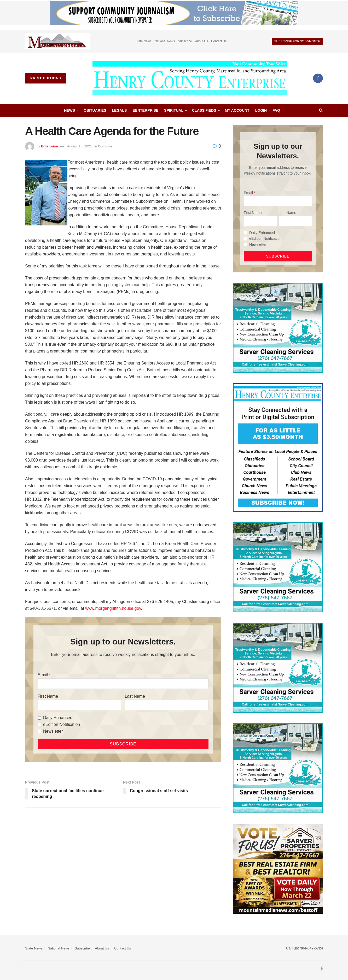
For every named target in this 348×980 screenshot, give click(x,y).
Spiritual (174, 110)
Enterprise (49, 146)
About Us (202, 41)
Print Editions (46, 78)
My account (237, 110)
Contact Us (219, 41)
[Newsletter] (39, 731)
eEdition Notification (62, 724)
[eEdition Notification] (39, 725)
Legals (120, 110)
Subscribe (185, 41)
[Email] (123, 684)
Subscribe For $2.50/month (297, 41)
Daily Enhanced (58, 718)
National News (165, 41)
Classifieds (204, 110)
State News (143, 41)
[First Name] (79, 705)
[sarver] (278, 868)
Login (261, 110)
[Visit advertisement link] (58, 41)
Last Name (135, 696)
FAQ (276, 110)
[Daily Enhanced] (39, 718)
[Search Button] (321, 110)
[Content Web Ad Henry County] (278, 447)
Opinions (105, 146)
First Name (48, 696)
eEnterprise (145, 110)
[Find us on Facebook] (318, 78)
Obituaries (95, 110)
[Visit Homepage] (190, 78)
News (69, 110)
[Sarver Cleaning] (278, 327)
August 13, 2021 (80, 146)
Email (43, 675)
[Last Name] (167, 705)
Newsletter (53, 731)
